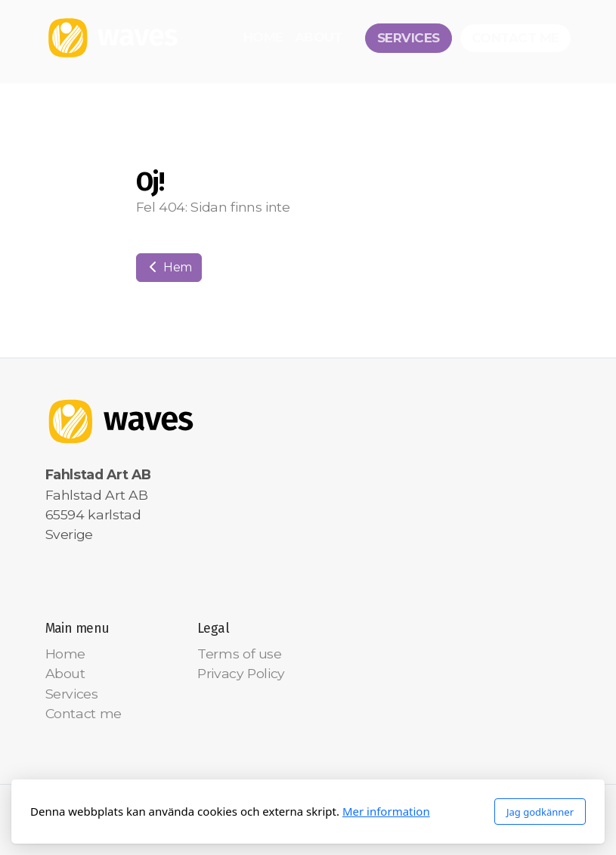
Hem (169, 267)
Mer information (386, 811)
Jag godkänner (540, 812)
